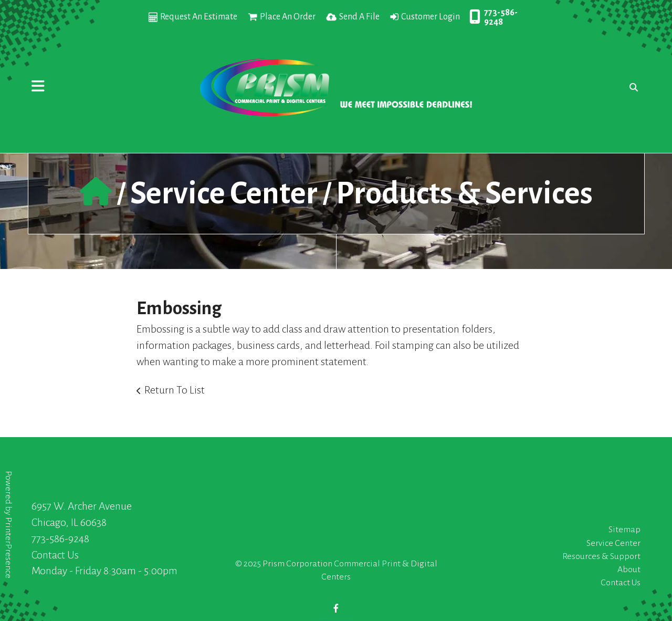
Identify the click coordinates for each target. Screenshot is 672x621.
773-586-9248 (501, 17)
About (629, 570)
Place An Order (288, 17)
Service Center (224, 193)
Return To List (175, 390)
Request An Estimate (199, 17)
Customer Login (430, 17)
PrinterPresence (8, 548)
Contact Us (55, 555)
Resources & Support (601, 556)
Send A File (359, 17)
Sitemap (624, 530)
